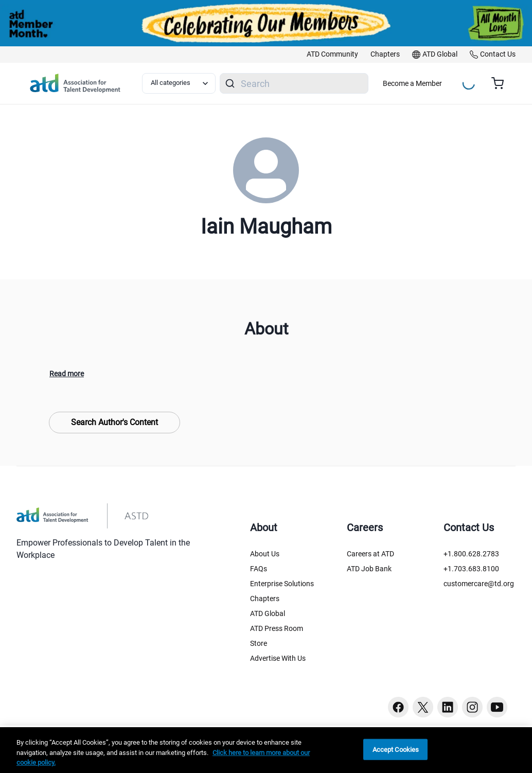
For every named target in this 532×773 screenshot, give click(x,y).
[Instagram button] (472, 707)
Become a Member (412, 83)
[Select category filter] (179, 83)
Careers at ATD (370, 554)
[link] (332, 55)
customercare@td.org (479, 584)
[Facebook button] (398, 707)
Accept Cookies (396, 749)
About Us (265, 554)
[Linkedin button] (448, 707)
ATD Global (268, 613)
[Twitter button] (423, 707)
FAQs (259, 569)
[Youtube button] (497, 707)
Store (259, 643)
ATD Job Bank (369, 569)
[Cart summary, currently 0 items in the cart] (501, 83)
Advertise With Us (278, 658)
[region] (266, 750)
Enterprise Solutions (282, 584)
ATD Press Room (277, 628)
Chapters (265, 599)
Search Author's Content (114, 422)
